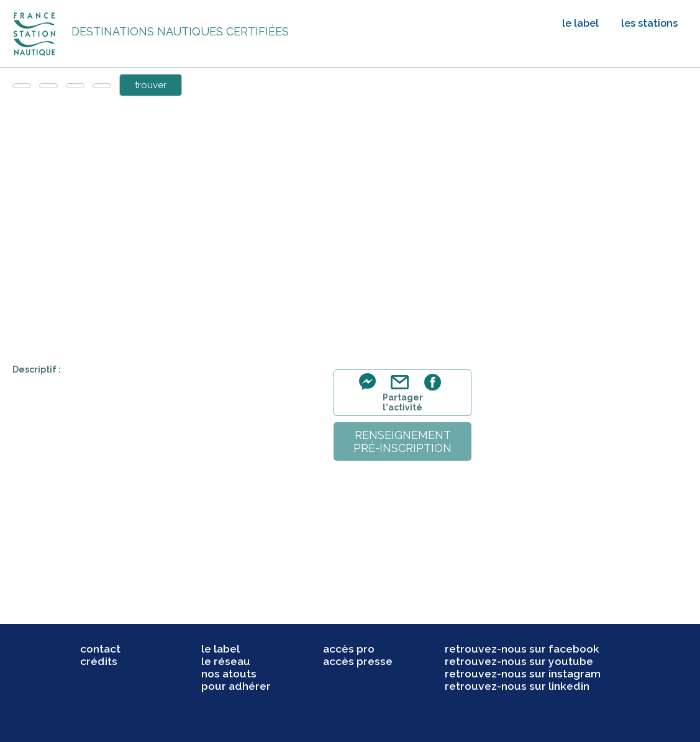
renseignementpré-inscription (402, 441)
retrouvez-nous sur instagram (523, 674)
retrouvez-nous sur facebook (522, 649)
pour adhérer (236, 686)
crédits (99, 661)
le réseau (226, 661)
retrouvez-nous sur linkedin (517, 686)
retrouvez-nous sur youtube (519, 661)
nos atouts (229, 674)
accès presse (358, 661)
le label (580, 23)
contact (100, 649)
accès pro (349, 649)
